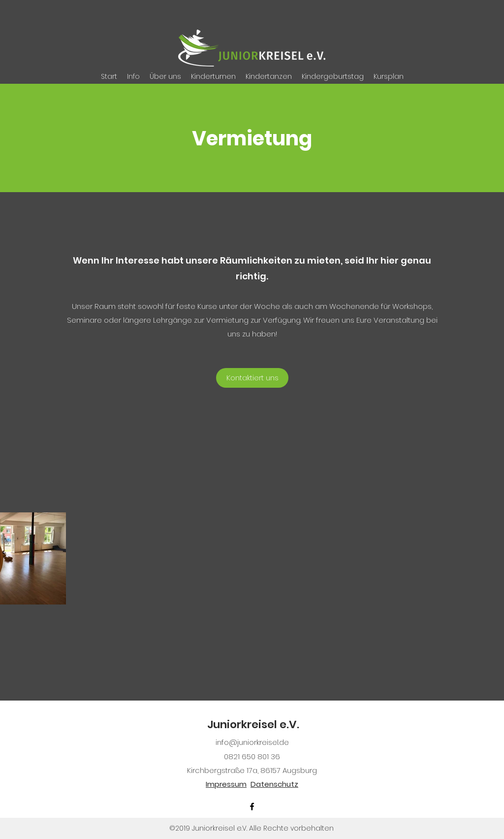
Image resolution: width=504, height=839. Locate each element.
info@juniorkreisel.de (252, 742)
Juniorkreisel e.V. (253, 724)
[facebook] (252, 806)
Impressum (226, 784)
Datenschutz (274, 784)
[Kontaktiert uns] (252, 378)
